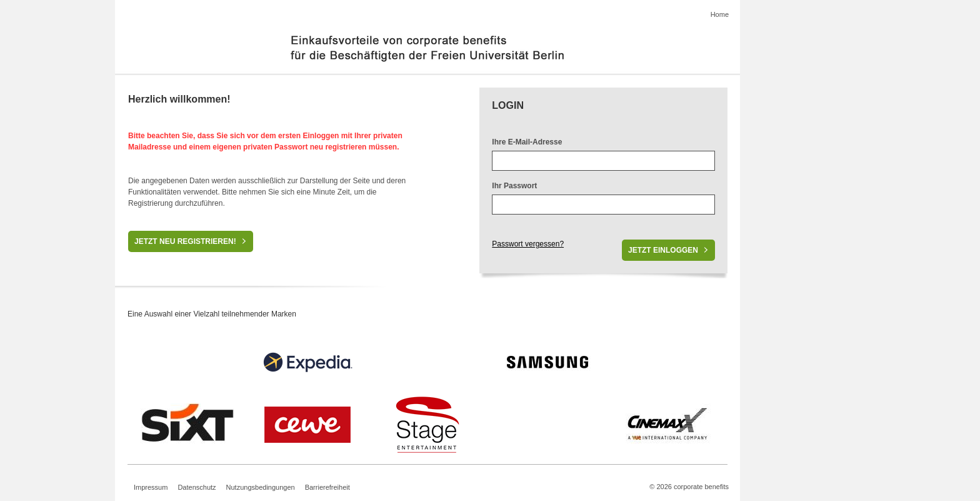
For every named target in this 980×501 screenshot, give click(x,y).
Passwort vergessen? (528, 244)
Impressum (151, 487)
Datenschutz (197, 487)
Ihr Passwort (514, 186)
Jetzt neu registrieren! (185, 241)
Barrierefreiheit (327, 487)
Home (720, 14)
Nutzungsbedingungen (261, 487)
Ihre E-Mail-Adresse (527, 142)
